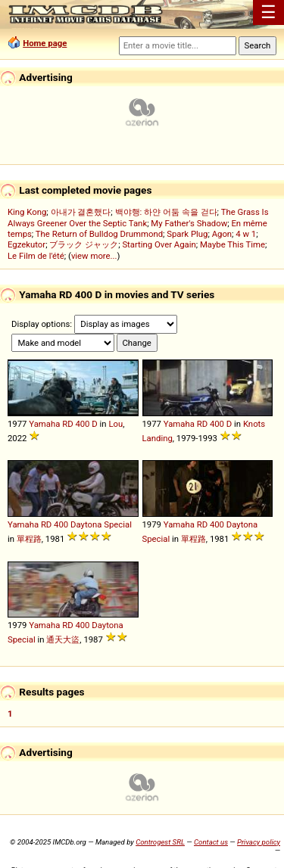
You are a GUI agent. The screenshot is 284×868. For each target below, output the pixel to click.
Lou (115, 424)
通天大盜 (63, 639)
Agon (222, 234)
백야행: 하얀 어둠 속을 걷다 (166, 212)
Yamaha (44, 424)
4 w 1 (246, 234)
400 (82, 424)
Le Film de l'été (36, 256)
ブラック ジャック (84, 244)
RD (67, 424)
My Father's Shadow (189, 223)
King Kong (27, 212)
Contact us (211, 842)
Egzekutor (27, 244)
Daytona (86, 524)
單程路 (29, 539)
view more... (94, 256)
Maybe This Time (233, 244)
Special (118, 524)
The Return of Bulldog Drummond (99, 234)
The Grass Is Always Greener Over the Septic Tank (138, 218)
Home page (45, 43)
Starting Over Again (159, 244)
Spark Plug (187, 234)
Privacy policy (259, 842)
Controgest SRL (160, 842)
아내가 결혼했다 (81, 212)
